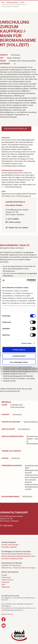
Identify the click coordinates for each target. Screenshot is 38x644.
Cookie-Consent (7, 580)
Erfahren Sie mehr (7, 614)
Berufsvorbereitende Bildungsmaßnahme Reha (18, 556)
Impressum (6, 582)
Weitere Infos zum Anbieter (18, 228)
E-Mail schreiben (15, 222)
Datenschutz (6, 577)
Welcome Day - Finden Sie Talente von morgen (18, 568)
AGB (3, 585)
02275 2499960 (13, 219)
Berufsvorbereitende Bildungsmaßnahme (16, 554)
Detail (22, 2)
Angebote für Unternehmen (11, 565)
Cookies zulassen (19, 350)
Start (3, 2)
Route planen (8, 525)
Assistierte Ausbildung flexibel (12, 559)
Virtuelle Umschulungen (10, 545)
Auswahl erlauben (19, 356)
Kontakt (4, 575)
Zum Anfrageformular (16, 129)
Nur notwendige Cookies (19, 362)
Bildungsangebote (12, 2)
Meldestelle (6, 587)
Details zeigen (27, 343)
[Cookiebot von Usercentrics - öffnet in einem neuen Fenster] (27, 280)
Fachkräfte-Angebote (9, 547)
